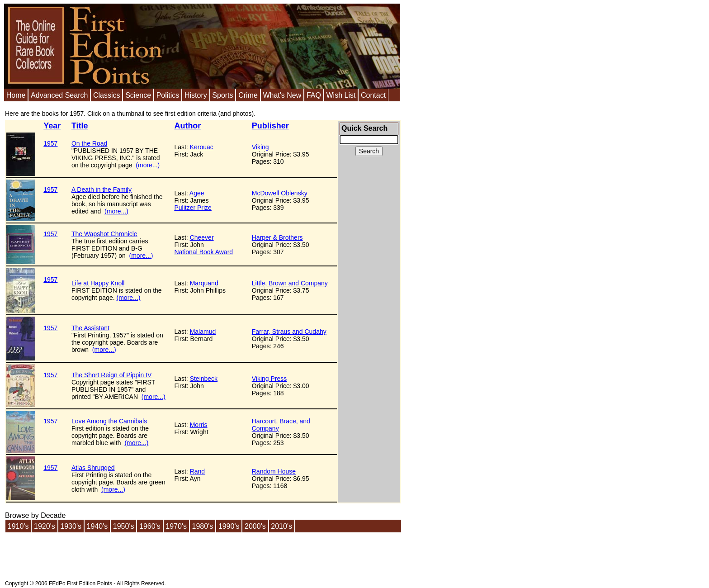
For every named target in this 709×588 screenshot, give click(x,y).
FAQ (314, 95)
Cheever (202, 237)
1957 (50, 143)
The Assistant (90, 328)
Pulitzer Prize (193, 208)
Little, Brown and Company (290, 283)
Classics (107, 95)
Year (52, 126)
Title (80, 126)
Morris (199, 425)
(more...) (148, 165)
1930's (71, 526)
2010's (281, 526)
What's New (282, 95)
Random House (274, 471)
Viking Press (269, 379)
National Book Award (203, 252)
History (196, 95)
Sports (222, 95)
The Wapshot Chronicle (104, 234)
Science (138, 95)
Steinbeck (204, 379)
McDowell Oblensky (280, 193)
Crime (248, 95)
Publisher (270, 126)
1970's (176, 526)
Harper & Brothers (277, 237)
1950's (124, 526)
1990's (229, 526)
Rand (197, 471)
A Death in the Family (102, 190)
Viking (260, 147)
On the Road (89, 143)
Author (187, 126)
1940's (97, 526)
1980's (203, 526)
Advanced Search (59, 95)
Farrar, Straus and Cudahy (289, 332)
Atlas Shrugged (93, 468)
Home (16, 95)
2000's (255, 526)
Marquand (204, 283)
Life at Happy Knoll (98, 283)
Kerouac (202, 147)
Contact (373, 95)
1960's (150, 526)
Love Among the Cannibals (109, 421)
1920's (45, 526)
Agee (197, 193)
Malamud (203, 332)
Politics (168, 95)
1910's (18, 526)
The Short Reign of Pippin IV (111, 375)
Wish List (341, 95)
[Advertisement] (369, 317)
